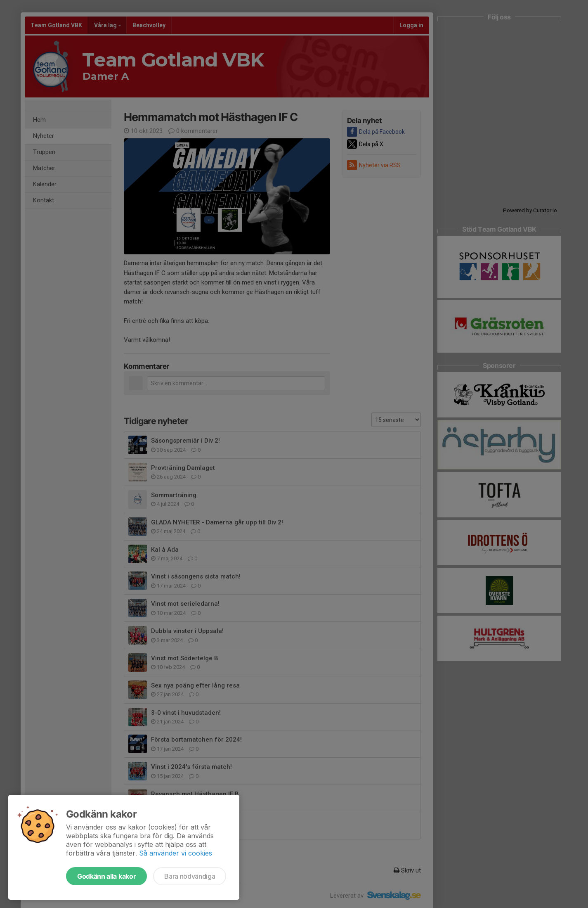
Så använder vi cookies (176, 853)
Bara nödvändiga (190, 876)
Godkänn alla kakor (106, 876)
